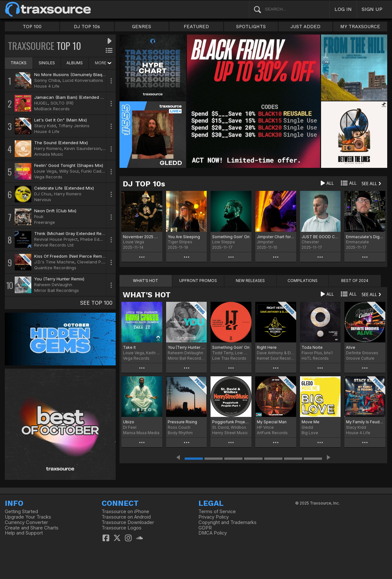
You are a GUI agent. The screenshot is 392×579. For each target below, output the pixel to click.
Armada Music (49, 154)
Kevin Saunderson (83, 148)
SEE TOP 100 (96, 303)
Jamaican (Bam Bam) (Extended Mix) (71, 97)
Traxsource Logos (122, 528)
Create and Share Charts (32, 528)
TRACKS (19, 63)
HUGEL (41, 103)
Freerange (45, 222)
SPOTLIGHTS (251, 27)
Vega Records (48, 177)
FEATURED (196, 27)
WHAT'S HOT (147, 295)
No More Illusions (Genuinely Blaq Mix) (73, 74)
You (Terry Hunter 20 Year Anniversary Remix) (187, 347)
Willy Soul (69, 171)
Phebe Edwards (96, 239)
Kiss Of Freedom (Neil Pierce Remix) (70, 256)
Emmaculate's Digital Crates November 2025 (365, 237)
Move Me (311, 422)
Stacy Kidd (45, 126)
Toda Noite (312, 347)
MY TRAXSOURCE (360, 27)
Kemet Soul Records (276, 358)
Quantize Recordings (55, 268)
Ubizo (129, 422)
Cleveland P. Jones (96, 262)
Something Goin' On (231, 237)
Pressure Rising (182, 422)
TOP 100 (32, 27)
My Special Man (272, 422)
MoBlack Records (52, 109)
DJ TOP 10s (87, 27)
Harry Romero (48, 148)
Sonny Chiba (47, 80)
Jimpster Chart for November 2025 (276, 237)
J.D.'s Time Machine (54, 262)
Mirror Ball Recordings (57, 290)
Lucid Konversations (83, 80)
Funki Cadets (94, 171)
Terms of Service (217, 512)
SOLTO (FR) (62, 103)
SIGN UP (372, 9)
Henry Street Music (230, 433)
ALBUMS (75, 63)
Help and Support (24, 533)
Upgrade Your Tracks (28, 517)
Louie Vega (45, 171)
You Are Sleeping (184, 237)
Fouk (39, 216)
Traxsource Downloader (128, 522)
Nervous (43, 200)
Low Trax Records (229, 358)
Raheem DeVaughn (53, 285)
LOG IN (343, 9)
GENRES (142, 27)
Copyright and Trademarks (227, 522)
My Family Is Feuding (365, 422)
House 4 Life (47, 86)
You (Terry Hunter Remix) (59, 279)
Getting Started (21, 512)
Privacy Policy (214, 517)
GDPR (205, 528)
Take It (129, 347)
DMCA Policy (213, 533)
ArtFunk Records (272, 433)
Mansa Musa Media (141, 433)
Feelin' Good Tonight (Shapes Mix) (69, 165)
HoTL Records (315, 358)
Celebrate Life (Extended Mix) (64, 188)
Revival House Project (56, 239)
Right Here (267, 347)
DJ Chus (43, 194)
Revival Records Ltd (54, 245)
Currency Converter (26, 522)
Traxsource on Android (126, 517)
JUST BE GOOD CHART (320, 237)
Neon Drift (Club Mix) (55, 211)
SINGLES (47, 63)
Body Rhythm (180, 433)
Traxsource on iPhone (125, 512)
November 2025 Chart (142, 237)
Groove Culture (360, 358)
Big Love (310, 433)
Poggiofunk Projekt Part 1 (231, 422)
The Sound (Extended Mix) (61, 143)
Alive (351, 347)
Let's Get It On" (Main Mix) (61, 120)
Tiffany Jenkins (74, 126)
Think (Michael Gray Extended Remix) (72, 233)
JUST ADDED (305, 27)
